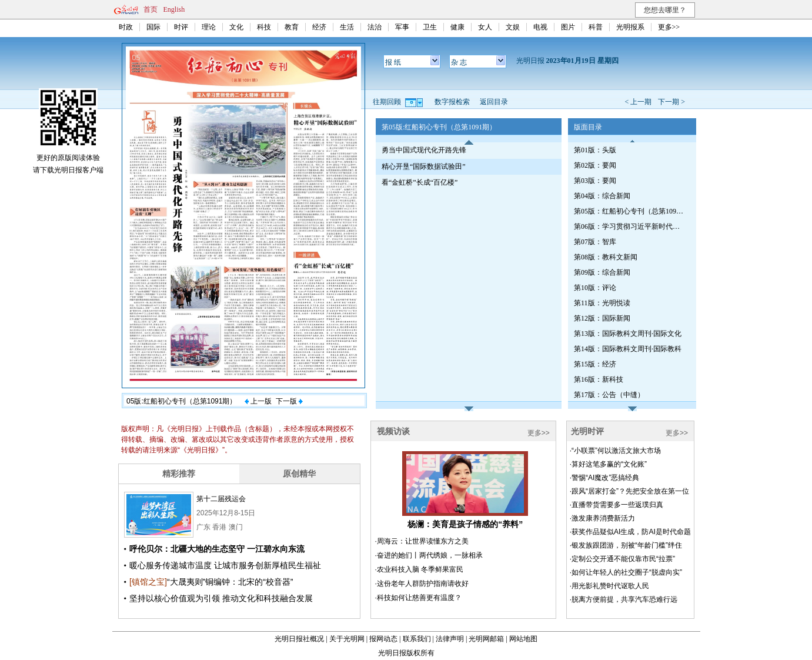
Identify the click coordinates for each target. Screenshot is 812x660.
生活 (347, 27)
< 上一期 (638, 102)
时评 (181, 27)
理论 (209, 27)
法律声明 (450, 639)
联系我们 (417, 639)
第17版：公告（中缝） (609, 395)
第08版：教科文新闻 (606, 257)
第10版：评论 (595, 288)
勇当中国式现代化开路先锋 (424, 150)
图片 (568, 27)
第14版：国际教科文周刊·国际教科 (628, 349)
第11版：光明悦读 (602, 303)
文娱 (513, 27)
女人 (485, 27)
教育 (292, 27)
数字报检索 (452, 102)
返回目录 (494, 102)
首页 (151, 9)
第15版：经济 (595, 364)
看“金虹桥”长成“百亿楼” (420, 182)
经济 (319, 27)
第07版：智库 (595, 242)
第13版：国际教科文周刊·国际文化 (628, 334)
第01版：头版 (595, 150)
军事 (402, 27)
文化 (236, 27)
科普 (596, 27)
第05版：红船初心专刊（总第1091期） (630, 211)
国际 (153, 27)
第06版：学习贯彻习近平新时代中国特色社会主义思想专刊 (630, 226)
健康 (457, 27)
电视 (540, 27)
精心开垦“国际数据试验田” (424, 166)
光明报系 (630, 27)
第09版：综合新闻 (602, 272)
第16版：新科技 (599, 379)
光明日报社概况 (299, 639)
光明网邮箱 (486, 639)
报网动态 (383, 639)
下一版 (289, 401)
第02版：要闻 (595, 165)
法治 (375, 27)
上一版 (258, 401)
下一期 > (671, 102)
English (174, 9)
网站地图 (523, 639)
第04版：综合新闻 (602, 196)
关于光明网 (347, 639)
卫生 (430, 27)
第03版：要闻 (595, 181)
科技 (264, 27)
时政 (126, 27)
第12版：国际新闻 (602, 318)
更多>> (669, 27)
